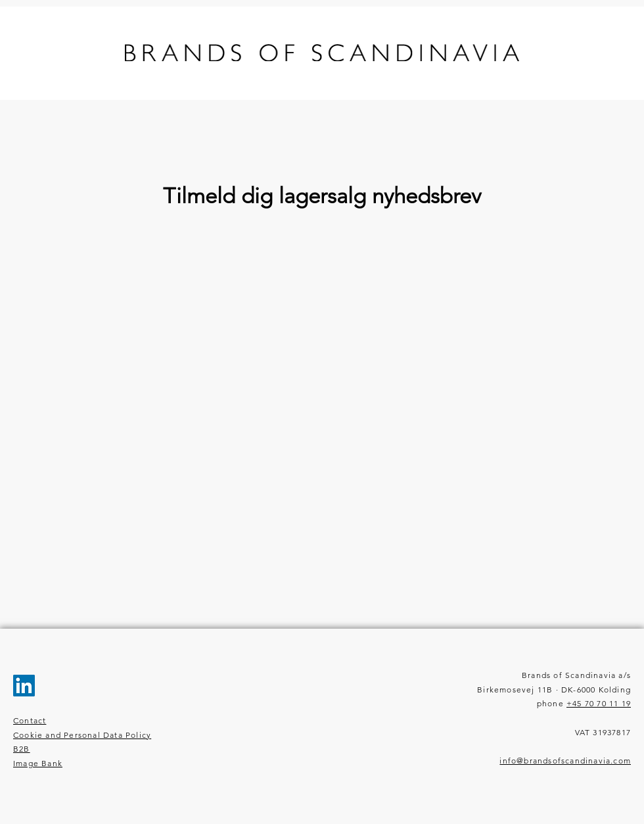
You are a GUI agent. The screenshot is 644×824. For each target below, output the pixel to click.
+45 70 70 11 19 (599, 703)
